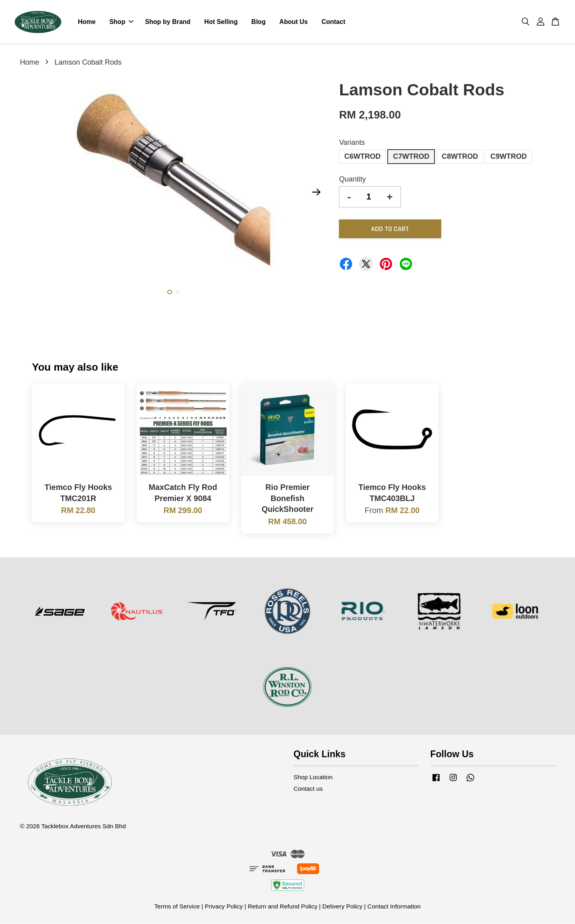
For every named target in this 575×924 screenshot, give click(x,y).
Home (87, 22)
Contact (333, 22)
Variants (352, 143)
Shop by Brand (168, 22)
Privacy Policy (224, 907)
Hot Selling (221, 22)
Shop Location (313, 777)
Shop (121, 22)
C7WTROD (411, 157)
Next (316, 193)
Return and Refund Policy (282, 907)
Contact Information (394, 907)
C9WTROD (509, 157)
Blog (259, 22)
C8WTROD (460, 157)
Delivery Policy (342, 907)
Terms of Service (177, 907)
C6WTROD (362, 157)
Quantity (352, 180)
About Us (294, 22)
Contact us (308, 789)
